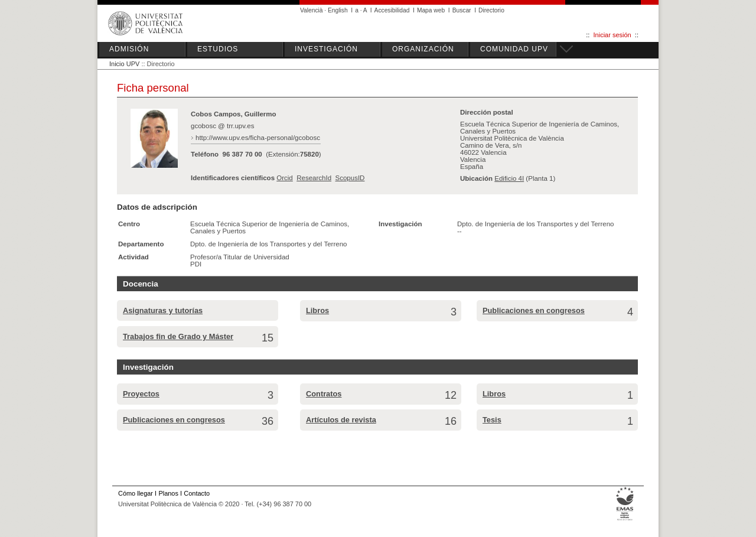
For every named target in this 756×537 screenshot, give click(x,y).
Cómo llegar (136, 493)
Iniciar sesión (612, 35)
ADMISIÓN (129, 49)
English (338, 10)
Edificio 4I (509, 178)
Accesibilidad (392, 10)
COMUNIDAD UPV (514, 49)
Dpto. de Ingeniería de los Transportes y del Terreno (268, 244)
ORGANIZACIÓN (423, 49)
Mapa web (431, 10)
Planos (168, 493)
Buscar (462, 10)
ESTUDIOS (218, 49)
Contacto (197, 493)
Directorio (491, 10)
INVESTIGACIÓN (326, 49)
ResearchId (314, 178)
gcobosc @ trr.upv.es (223, 126)
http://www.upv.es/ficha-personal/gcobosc (258, 138)
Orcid (285, 178)
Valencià (312, 10)
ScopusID (350, 178)
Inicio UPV (124, 64)
